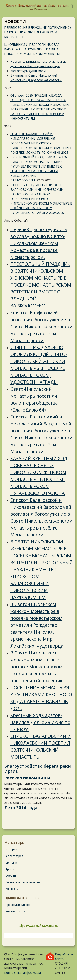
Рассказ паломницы (27, 778)
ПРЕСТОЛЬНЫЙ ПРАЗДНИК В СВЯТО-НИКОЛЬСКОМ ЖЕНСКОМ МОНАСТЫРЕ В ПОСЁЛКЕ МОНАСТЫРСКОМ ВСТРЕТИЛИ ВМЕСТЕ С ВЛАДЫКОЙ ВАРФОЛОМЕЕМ (41, 285)
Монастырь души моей (28, 71)
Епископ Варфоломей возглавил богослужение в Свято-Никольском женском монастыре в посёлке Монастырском (41, 326)
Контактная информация (23, 973)
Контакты (12, 889)
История (11, 849)
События (11, 876)
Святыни (11, 862)
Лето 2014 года (21, 807)
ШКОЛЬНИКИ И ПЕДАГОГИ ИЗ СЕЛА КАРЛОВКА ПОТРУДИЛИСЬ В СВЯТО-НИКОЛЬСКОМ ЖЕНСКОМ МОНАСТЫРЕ (34, 49)
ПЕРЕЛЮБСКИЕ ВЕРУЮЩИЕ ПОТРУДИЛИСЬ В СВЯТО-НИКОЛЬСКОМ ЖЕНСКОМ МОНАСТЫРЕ (38, 32)
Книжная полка (16, 911)
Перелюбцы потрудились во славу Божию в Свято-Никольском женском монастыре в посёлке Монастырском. (39, 243)
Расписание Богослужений (23, 882)
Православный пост (19, 905)
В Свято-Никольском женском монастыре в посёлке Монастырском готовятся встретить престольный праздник (36, 667)
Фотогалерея (14, 856)
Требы (10, 869)
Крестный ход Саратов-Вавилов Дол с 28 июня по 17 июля (40, 722)
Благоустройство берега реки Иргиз (38, 768)
